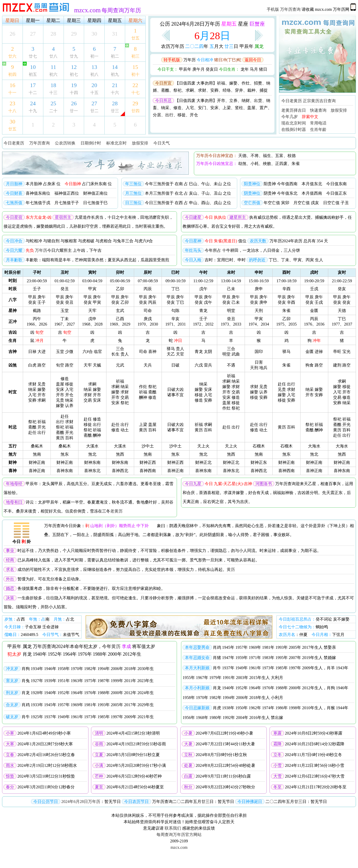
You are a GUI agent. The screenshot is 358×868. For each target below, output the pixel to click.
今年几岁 (290, 117)
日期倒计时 (91, 143)
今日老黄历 (292, 101)
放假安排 (339, 110)
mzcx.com (179, 847)
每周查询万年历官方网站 (179, 835)
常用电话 (318, 123)
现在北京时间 (294, 123)
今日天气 (162, 143)
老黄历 (116, 511)
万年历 (41, 250)
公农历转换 (65, 143)
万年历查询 (290, 9)
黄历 (231, 569)
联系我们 (173, 828)
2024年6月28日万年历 (81, 802)
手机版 (273, 9)
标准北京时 (116, 143)
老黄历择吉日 (294, 110)
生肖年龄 (318, 129)
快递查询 (318, 110)
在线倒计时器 (294, 129)
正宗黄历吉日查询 (319, 101)
